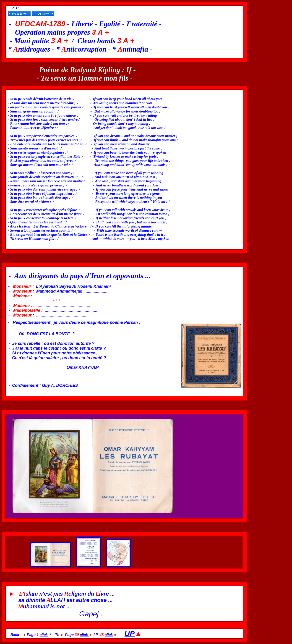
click (44, 635)
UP (130, 634)
